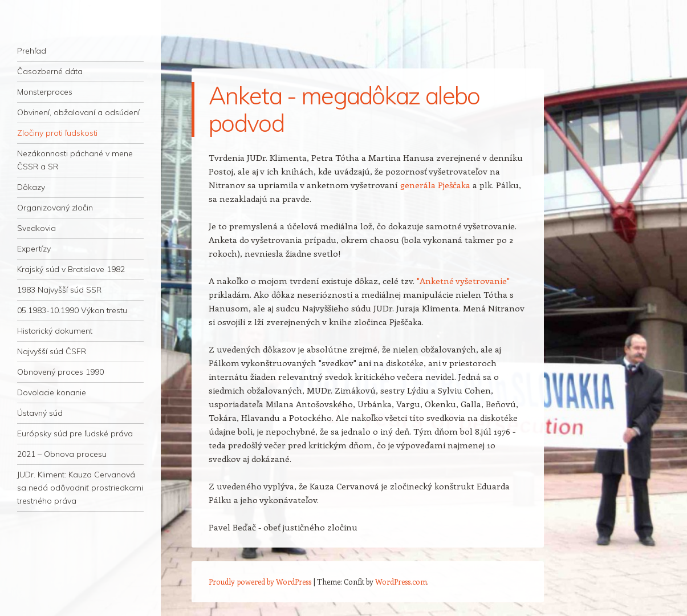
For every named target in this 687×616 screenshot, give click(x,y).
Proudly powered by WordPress (260, 581)
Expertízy (34, 249)
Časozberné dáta (50, 71)
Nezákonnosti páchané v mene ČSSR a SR (75, 160)
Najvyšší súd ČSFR (52, 351)
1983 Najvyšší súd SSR (59, 290)
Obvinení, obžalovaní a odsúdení (78, 112)
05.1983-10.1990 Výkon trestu (72, 310)
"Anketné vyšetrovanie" (463, 281)
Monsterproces (45, 92)
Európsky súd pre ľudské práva (75, 433)
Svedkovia (36, 228)
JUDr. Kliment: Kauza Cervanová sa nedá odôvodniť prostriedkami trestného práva (80, 488)
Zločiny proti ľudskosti (57, 133)
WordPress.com (401, 581)
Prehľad (32, 51)
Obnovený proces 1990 (60, 372)
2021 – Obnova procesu (62, 454)
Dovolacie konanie (52, 392)
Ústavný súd (40, 413)
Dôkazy (31, 187)
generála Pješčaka (435, 185)
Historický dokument (55, 331)
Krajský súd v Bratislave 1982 (71, 269)
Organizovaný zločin (55, 208)
